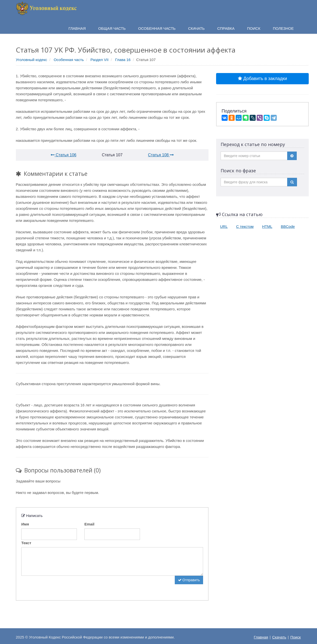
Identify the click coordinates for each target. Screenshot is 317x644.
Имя (25, 524)
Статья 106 (63, 155)
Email (89, 524)
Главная (261, 637)
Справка (226, 28)
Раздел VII (99, 60)
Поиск (295, 637)
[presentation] (59, 585)
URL (224, 226)
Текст (26, 543)
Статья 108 (161, 155)
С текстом (245, 226)
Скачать (279, 637)
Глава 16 (123, 60)
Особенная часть (69, 60)
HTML (267, 226)
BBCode (288, 226)
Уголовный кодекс (31, 60)
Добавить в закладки (262, 79)
